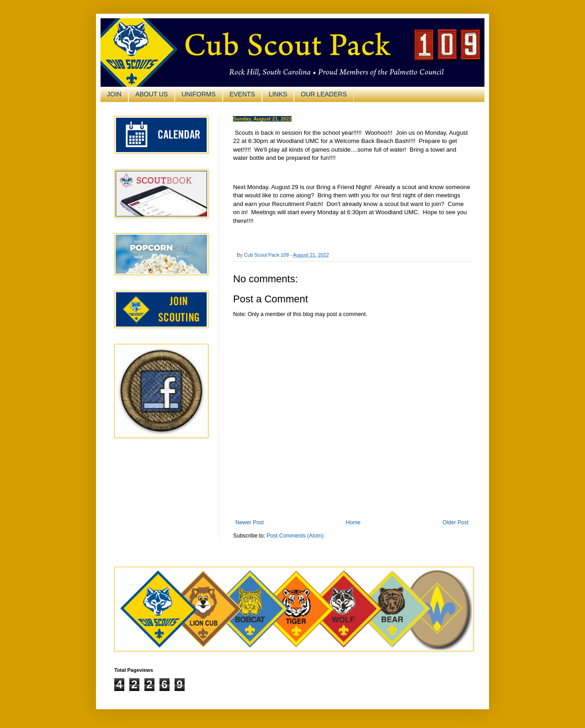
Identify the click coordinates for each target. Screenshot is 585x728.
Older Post (455, 522)
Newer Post (250, 522)
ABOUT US (152, 94)
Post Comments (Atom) (295, 536)
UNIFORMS (199, 94)
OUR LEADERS (324, 94)
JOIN (114, 94)
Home (353, 522)
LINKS (278, 94)
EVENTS (242, 94)
